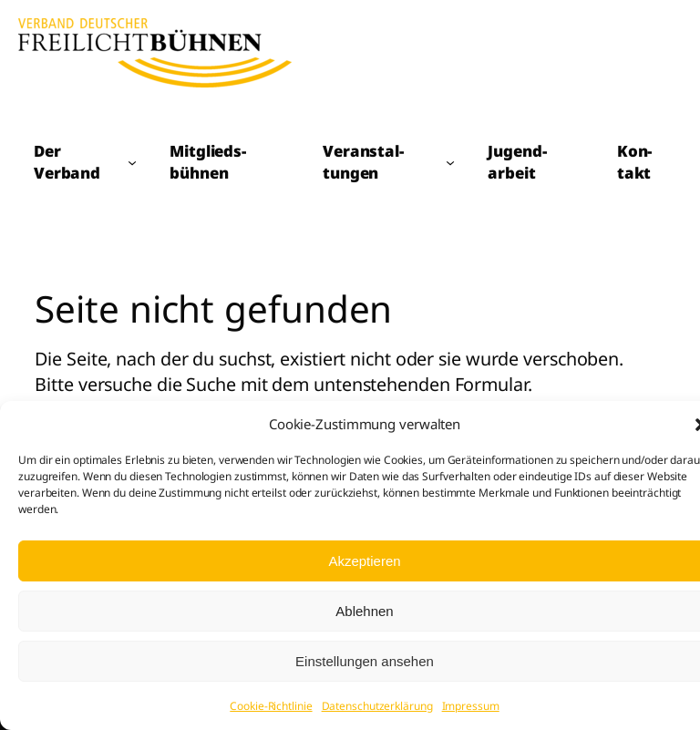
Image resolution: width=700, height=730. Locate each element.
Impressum (471, 706)
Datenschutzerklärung (377, 706)
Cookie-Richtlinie (271, 706)
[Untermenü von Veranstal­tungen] (450, 162)
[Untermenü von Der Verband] (132, 162)
